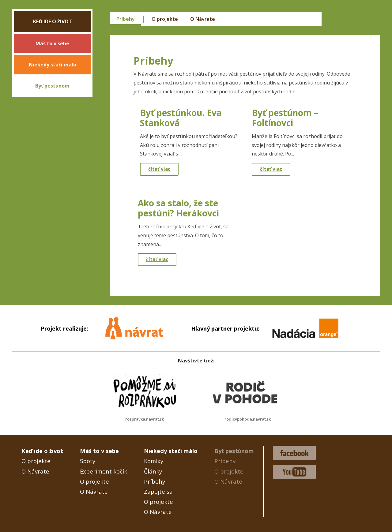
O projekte (165, 19)
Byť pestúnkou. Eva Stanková (181, 118)
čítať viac (159, 169)
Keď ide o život (53, 21)
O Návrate (203, 19)
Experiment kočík (104, 471)
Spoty (88, 461)
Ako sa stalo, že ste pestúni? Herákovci (178, 208)
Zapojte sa (158, 491)
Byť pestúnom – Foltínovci (285, 118)
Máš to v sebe (52, 43)
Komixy (154, 461)
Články (153, 471)
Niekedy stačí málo (53, 65)
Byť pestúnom (52, 86)
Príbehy (126, 19)
